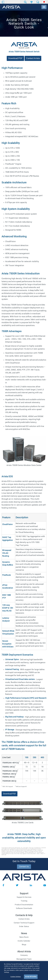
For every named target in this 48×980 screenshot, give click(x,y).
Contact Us (24, 867)
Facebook (3, 885)
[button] (26, 2)
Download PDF (15, 58)
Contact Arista (33, 58)
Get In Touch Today (24, 861)
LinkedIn (31, 885)
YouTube (45, 885)
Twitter (17, 885)
